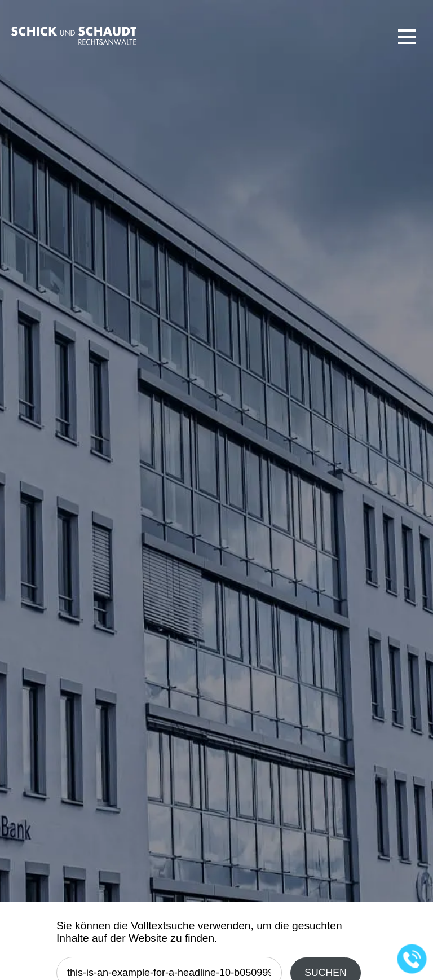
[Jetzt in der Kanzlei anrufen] (412, 959)
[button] (407, 37)
